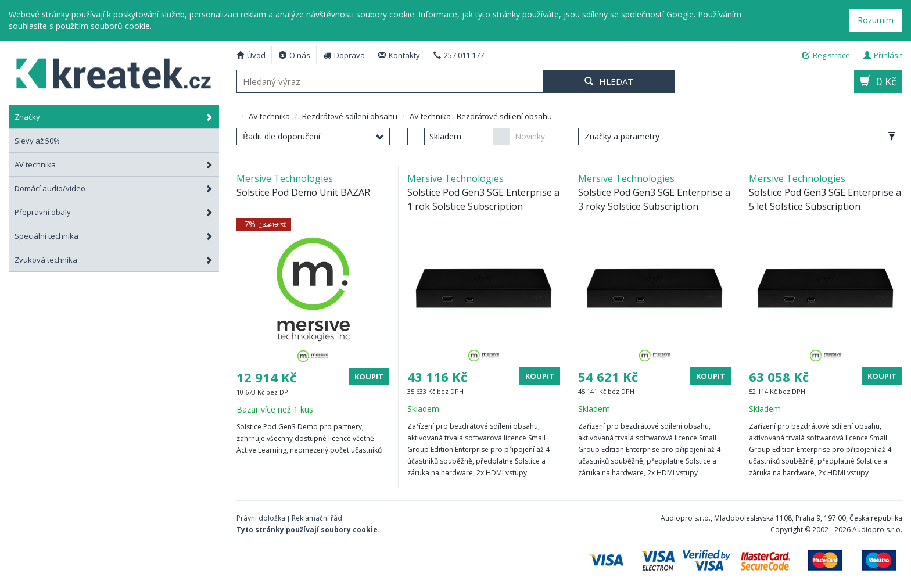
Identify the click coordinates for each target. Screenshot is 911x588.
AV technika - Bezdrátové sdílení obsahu (107, 72)
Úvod (251, 55)
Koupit (369, 377)
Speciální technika (114, 236)
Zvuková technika (114, 260)
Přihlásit (883, 55)
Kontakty (399, 55)
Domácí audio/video (114, 188)
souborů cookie (120, 26)
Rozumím (876, 20)
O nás (295, 55)
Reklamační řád (317, 518)
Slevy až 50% (37, 141)
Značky (114, 117)
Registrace (826, 55)
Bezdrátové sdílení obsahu (350, 116)
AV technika (114, 164)
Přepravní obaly (114, 212)
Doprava (344, 55)
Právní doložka (261, 518)
